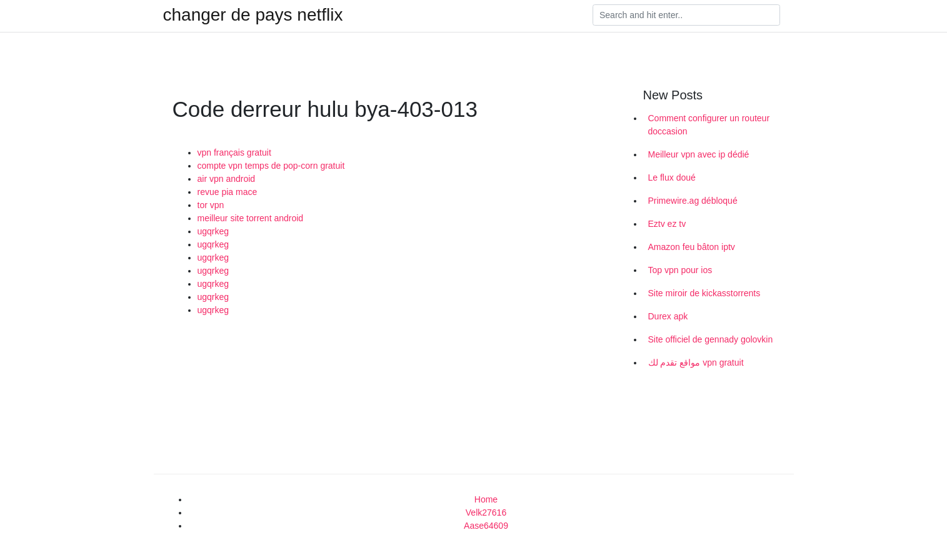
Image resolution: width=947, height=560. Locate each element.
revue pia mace (228, 192)
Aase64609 (486, 526)
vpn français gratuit (234, 152)
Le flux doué (672, 177)
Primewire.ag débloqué (693, 201)
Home (486, 499)
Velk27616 (486, 512)
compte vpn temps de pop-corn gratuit (271, 166)
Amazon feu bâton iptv (692, 247)
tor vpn (211, 205)
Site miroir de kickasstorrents (704, 293)
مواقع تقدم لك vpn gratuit (696, 362)
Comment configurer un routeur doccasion (709, 125)
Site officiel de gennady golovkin (711, 339)
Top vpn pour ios (680, 270)
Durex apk (668, 316)
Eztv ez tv (667, 224)
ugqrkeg (213, 231)
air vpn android (227, 179)
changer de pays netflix (253, 15)
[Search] (686, 15)
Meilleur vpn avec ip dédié (699, 154)
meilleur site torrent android (251, 218)
